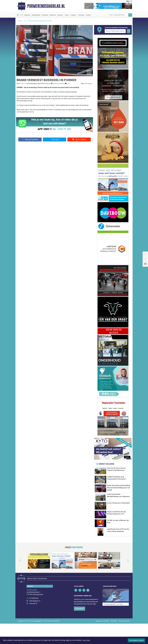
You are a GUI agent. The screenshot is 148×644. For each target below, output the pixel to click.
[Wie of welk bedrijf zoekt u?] (115, 31)
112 (21, 15)
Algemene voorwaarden (102, 620)
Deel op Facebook (30, 139)
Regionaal (53, 15)
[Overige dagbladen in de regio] (116, 593)
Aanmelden (79, 608)
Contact (88, 15)
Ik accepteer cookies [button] (136, 640)
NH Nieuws (89, 84)
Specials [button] (60, 15)
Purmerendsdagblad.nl (46, 6)
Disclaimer (114, 620)
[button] (18, 564)
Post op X (55, 139)
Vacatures (81, 15)
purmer (55, 84)
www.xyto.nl (33, 603)
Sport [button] (67, 15)
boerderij (62, 84)
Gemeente (45, 15)
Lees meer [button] (86, 640)
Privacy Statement (124, 620)
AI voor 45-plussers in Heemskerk (118, 503)
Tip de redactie (79, 139)
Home (20, 21)
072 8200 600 (34, 597)
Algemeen (27, 15)
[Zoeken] (130, 15)
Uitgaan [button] (73, 15)
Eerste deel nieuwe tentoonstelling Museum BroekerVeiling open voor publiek (119, 488)
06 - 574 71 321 (62, 129)
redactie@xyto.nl (35, 600)
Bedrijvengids (36, 15)
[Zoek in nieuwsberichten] (118, 15)
